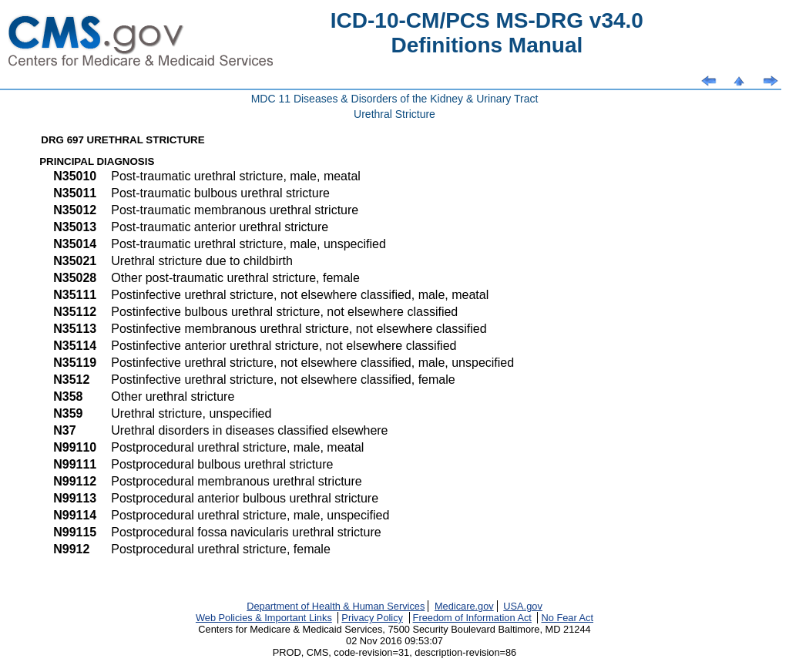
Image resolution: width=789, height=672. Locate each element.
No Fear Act (567, 618)
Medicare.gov (464, 606)
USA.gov (523, 606)
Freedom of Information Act (472, 618)
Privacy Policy (372, 618)
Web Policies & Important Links (264, 618)
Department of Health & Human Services (336, 606)
